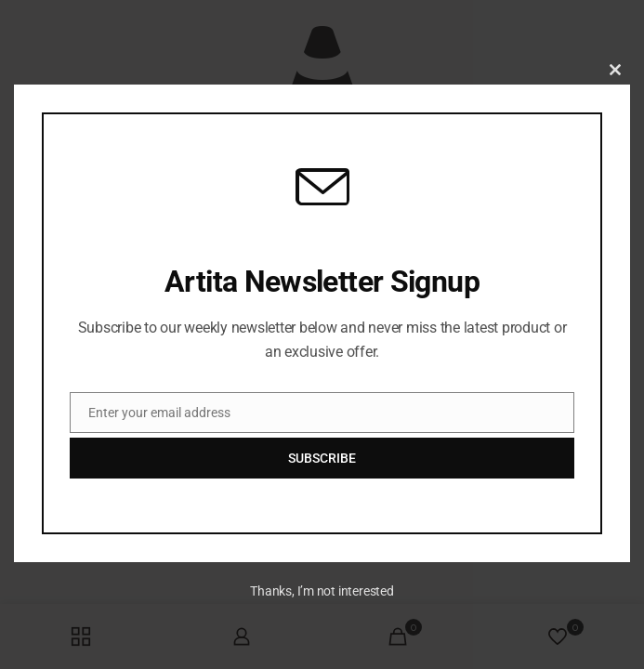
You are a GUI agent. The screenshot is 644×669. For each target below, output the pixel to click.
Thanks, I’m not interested (322, 591)
